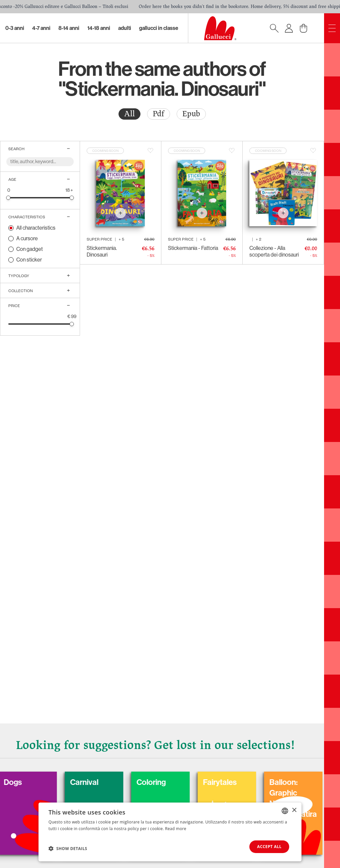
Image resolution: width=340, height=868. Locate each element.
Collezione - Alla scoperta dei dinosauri (274, 251)
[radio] (129, 114)
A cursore (27, 238)
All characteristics (36, 228)
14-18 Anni (99, 28)
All (129, 114)
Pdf (159, 114)
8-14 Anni (69, 28)
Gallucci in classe (159, 28)
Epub (191, 114)
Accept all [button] (269, 847)
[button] (68, 848)
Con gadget (30, 249)
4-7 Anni (41, 28)
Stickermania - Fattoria (193, 248)
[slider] (8, 198)
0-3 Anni (15, 28)
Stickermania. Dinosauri (102, 251)
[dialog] (170, 832)
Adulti (125, 28)
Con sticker (29, 260)
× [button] (294, 810)
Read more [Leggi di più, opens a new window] (176, 829)
